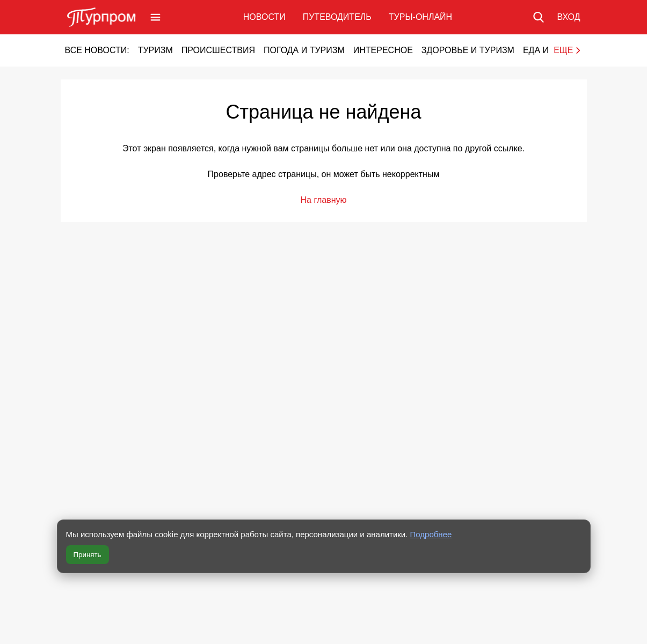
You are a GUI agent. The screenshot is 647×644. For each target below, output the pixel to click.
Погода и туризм (304, 50)
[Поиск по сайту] (539, 17)
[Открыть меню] (155, 17)
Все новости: (97, 50)
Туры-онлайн (420, 17)
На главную (324, 200)
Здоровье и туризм (468, 50)
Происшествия (218, 50)
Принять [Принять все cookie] (88, 555)
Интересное (383, 50)
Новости (264, 17)
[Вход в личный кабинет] (568, 17)
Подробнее (431, 534)
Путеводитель (337, 17)
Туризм (155, 50)
